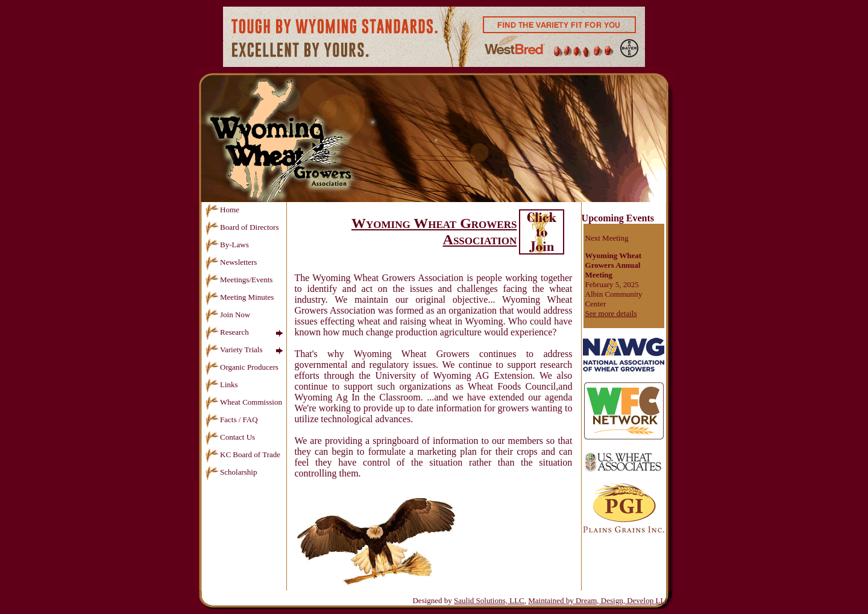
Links (222, 385)
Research (227, 332)
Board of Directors (242, 227)
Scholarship (231, 472)
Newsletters (231, 262)
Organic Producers (242, 367)
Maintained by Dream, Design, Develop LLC (599, 600)
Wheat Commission (244, 402)
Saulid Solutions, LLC (489, 600)
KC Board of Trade (243, 454)
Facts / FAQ (231, 419)
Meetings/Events (239, 280)
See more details (611, 313)
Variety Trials (234, 350)
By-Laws (227, 245)
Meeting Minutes (239, 297)
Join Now (228, 315)
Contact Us (230, 437)
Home (222, 210)
